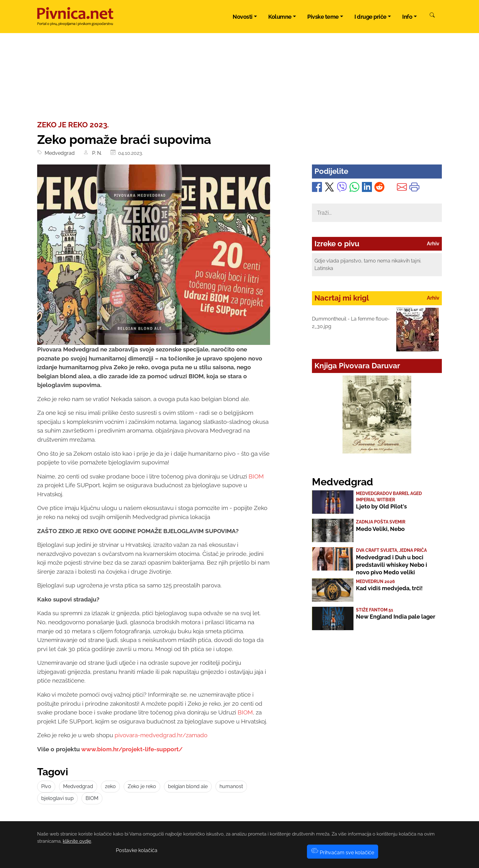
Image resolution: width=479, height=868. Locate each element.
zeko (110, 786)
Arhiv (433, 244)
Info (407, 17)
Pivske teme (323, 17)
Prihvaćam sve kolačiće (343, 853)
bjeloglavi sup (57, 798)
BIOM (256, 476)
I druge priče (370, 17)
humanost (231, 786)
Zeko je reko (142, 786)
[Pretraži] (432, 16)
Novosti (243, 17)
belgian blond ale (188, 786)
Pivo (46, 786)
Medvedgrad (58, 153)
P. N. (96, 153)
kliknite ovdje (77, 841)
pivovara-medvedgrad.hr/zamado (161, 735)
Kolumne (280, 17)
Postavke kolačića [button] (137, 850)
